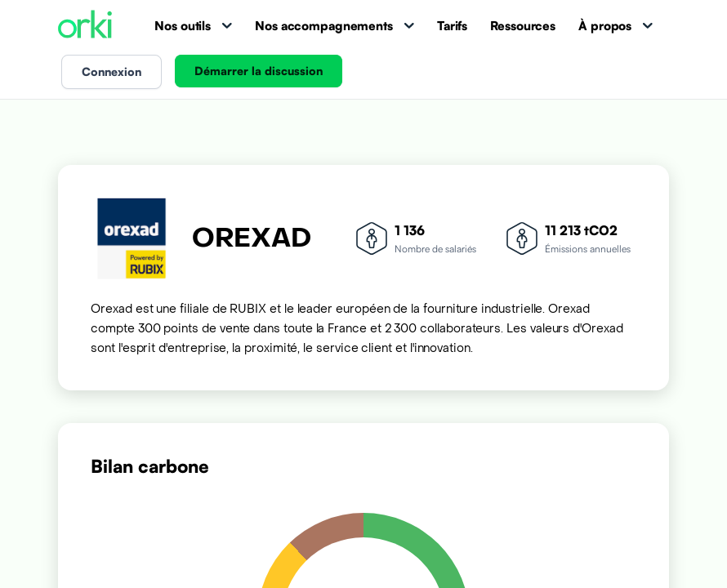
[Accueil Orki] (85, 26)
